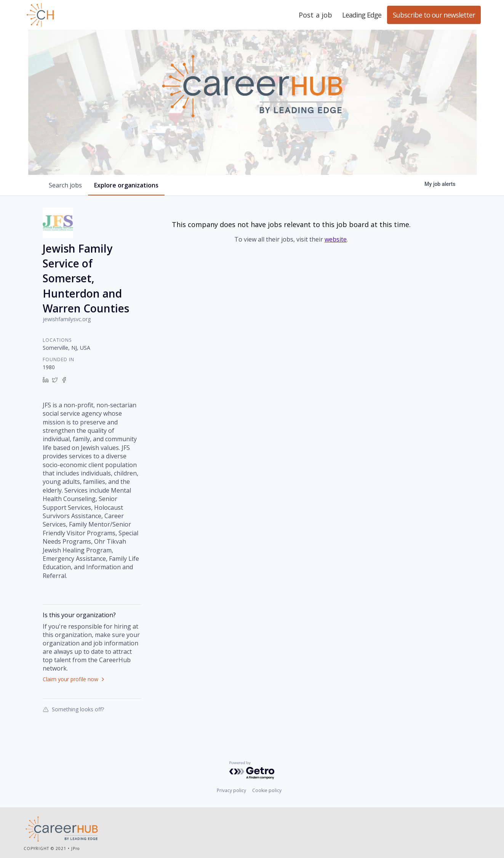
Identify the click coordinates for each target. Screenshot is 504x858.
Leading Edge (77, 15)
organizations (126, 185)
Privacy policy (231, 790)
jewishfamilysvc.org (67, 319)
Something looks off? (73, 709)
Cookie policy (267, 790)
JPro (75, 848)
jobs (65, 185)
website (336, 239)
